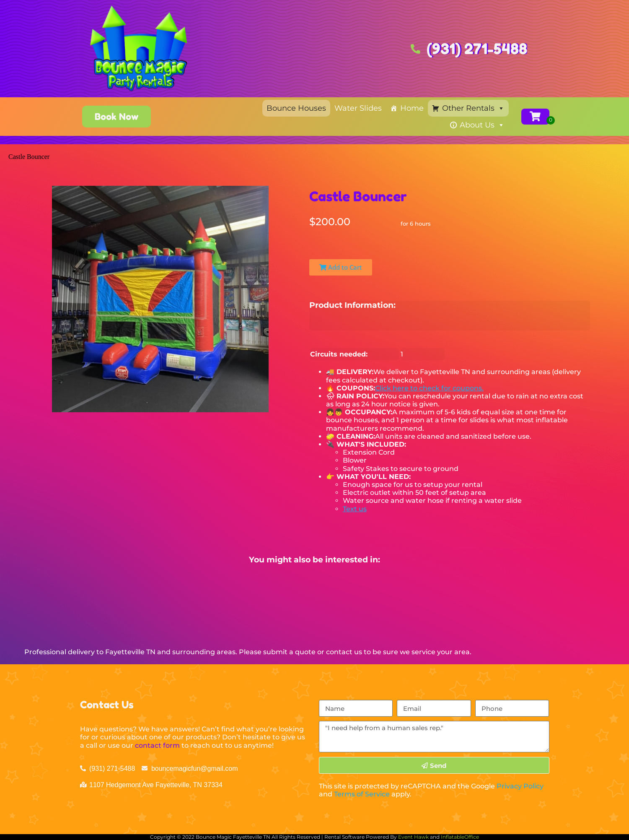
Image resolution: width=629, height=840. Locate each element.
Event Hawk (413, 837)
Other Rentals (473, 108)
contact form (157, 745)
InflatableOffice (460, 837)
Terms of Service (362, 794)
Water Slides (358, 108)
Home (412, 108)
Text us (355, 509)
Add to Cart (341, 267)
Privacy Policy (520, 786)
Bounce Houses (296, 108)
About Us (482, 125)
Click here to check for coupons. (429, 388)
